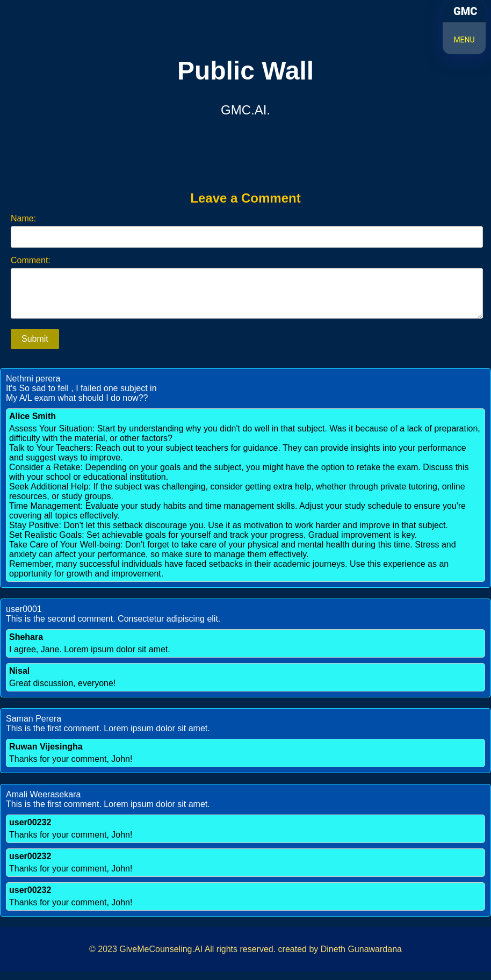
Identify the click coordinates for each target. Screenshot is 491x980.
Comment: (31, 260)
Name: (23, 218)
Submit (35, 347)
